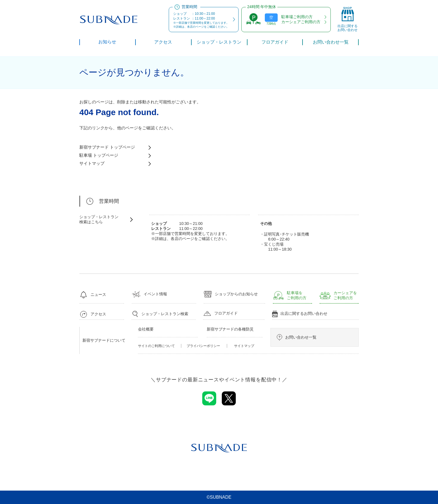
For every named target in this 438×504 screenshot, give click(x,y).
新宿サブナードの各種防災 (230, 329)
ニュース (93, 295)
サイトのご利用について (156, 346)
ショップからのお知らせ (231, 294)
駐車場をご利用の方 (290, 295)
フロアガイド (220, 313)
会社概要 (146, 329)
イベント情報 (149, 294)
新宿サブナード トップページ (107, 147)
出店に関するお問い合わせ (300, 314)
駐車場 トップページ (99, 155)
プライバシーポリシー (203, 346)
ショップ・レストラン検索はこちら (99, 219)
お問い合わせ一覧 (296, 337)
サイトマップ (92, 163)
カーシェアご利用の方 (301, 22)
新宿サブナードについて (104, 340)
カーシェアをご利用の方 (338, 295)
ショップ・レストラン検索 (160, 314)
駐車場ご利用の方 (297, 17)
